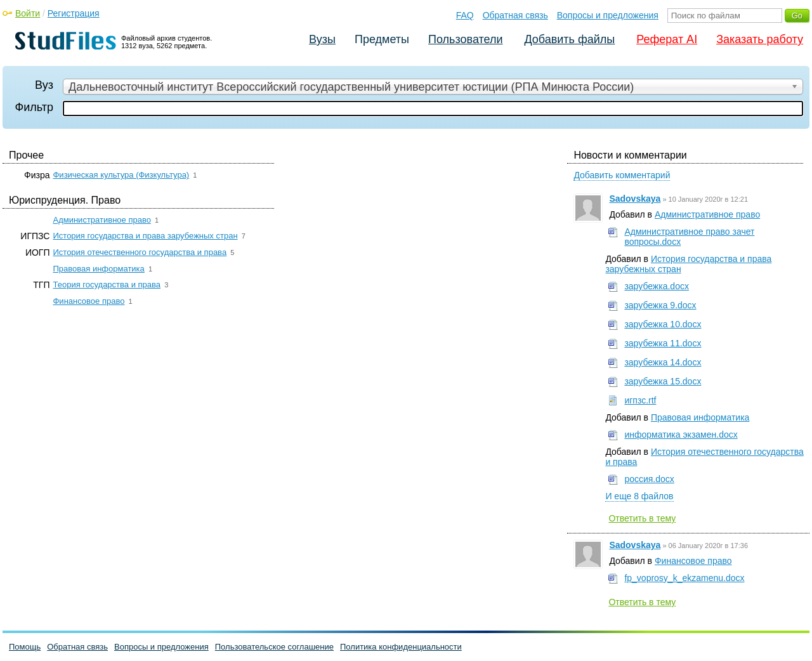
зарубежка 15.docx (663, 381)
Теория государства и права (107, 285)
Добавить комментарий (622, 175)
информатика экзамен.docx (681, 435)
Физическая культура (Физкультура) (121, 175)
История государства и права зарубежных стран (145, 236)
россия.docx (649, 479)
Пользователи (465, 39)
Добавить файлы (569, 39)
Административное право (101, 220)
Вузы (322, 39)
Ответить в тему (642, 518)
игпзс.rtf (640, 400)
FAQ (465, 15)
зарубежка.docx (657, 286)
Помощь (25, 647)
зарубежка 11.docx (663, 343)
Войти (28, 13)
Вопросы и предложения (608, 15)
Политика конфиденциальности (401, 647)
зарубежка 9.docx (660, 305)
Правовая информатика (98, 269)
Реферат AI (667, 39)
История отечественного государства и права (140, 252)
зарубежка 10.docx (663, 324)
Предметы (382, 39)
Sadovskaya (635, 199)
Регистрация (74, 13)
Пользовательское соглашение (274, 647)
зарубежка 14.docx (663, 362)
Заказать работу (760, 39)
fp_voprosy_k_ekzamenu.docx (684, 578)
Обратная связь (515, 15)
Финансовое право (88, 301)
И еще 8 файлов (639, 496)
